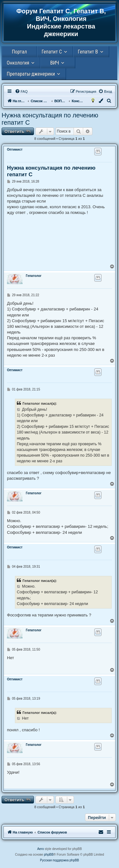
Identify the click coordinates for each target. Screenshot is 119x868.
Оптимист (15, 150)
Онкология (18, 63)
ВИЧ (55, 63)
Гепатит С (52, 52)
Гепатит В (88, 52)
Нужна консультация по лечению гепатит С (50, 119)
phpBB (49, 855)
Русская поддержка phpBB (60, 860)
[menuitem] (21, 91)
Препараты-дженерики (31, 74)
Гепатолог (33, 276)
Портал (19, 52)
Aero (40, 849)
